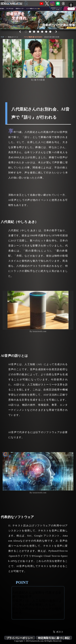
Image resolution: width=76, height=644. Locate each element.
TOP (2, 37)
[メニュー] (71, 5)
